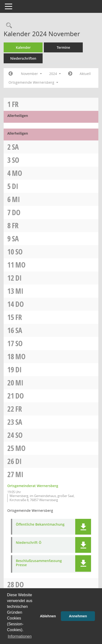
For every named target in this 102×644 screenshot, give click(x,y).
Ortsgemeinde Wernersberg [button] (33, 82)
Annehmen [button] (78, 616)
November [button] (31, 74)
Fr (15, 104)
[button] (83, 527)
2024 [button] (55, 74)
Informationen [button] (20, 636)
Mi (16, 199)
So (16, 160)
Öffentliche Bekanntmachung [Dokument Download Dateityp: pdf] (40, 525)
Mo (17, 173)
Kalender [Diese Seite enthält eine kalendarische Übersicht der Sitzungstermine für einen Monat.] (23, 47)
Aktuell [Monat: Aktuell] (85, 74)
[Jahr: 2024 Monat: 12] (70, 74)
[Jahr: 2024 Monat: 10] (11, 74)
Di (15, 186)
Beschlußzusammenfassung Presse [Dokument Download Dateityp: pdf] (39, 563)
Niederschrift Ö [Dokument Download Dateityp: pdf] (29, 543)
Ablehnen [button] (48, 616)
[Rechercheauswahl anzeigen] (8, 26)
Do (16, 212)
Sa (15, 147)
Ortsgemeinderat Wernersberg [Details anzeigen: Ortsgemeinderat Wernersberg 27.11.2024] (33, 486)
